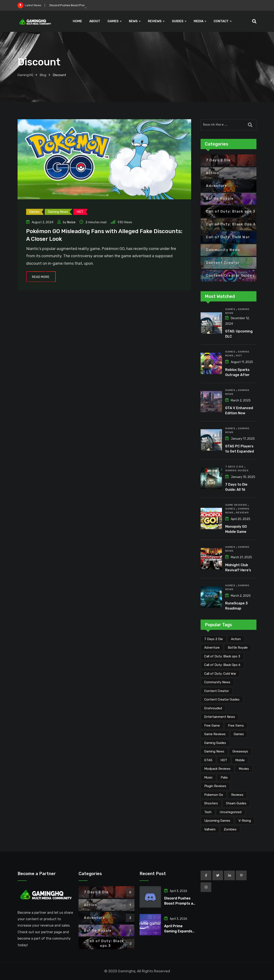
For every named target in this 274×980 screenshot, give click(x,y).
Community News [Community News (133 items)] (217, 682)
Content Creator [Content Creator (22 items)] (217, 691)
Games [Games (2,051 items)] (239, 734)
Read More (41, 277)
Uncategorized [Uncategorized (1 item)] (231, 812)
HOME (77, 21)
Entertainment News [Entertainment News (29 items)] (220, 717)
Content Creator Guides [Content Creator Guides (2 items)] (222, 699)
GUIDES (178, 21)
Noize (71, 222)
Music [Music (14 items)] (208, 777)
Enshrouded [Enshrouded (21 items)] (213, 708)
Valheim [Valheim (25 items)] (210, 829)
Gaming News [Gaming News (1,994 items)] (214, 751)
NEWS (133, 21)
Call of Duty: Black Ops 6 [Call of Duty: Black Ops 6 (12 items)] (222, 665)
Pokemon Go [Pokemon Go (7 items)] (214, 795)
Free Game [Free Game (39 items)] (212, 726)
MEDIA (199, 21)
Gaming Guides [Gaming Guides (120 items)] (215, 743)
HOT (239, 356)
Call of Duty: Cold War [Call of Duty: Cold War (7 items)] (220, 674)
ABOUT (95, 21)
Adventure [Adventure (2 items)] (212, 648)
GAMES (113, 21)
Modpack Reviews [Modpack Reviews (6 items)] (217, 769)
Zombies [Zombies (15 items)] (230, 829)
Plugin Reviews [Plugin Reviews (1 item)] (215, 786)
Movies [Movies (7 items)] (244, 769)
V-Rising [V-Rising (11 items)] (245, 821)
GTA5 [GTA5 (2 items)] (208, 760)
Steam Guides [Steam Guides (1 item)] (236, 803)
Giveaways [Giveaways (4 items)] (240, 751)
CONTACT (221, 21)
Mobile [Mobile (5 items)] (240, 760)
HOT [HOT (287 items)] (224, 760)
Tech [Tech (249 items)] (208, 812)
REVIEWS (155, 21)
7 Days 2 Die (234, 467)
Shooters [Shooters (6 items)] (211, 803)
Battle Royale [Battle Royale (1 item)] (238, 648)
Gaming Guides (237, 470)
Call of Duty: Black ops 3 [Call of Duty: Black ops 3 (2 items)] (222, 656)
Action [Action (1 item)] (236, 639)
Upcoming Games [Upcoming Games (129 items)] (217, 821)
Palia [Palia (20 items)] (224, 777)
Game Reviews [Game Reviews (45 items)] (215, 734)
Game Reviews (236, 505)
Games (230, 309)
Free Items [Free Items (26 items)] (236, 726)
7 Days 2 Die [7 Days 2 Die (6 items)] (214, 639)
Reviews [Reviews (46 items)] (237, 795)
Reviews (242, 513)
